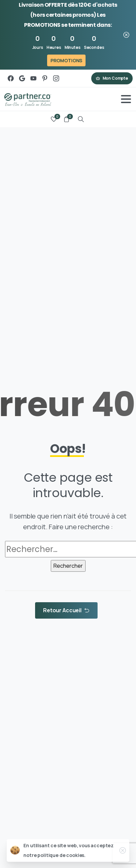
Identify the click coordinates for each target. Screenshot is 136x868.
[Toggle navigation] (126, 99)
